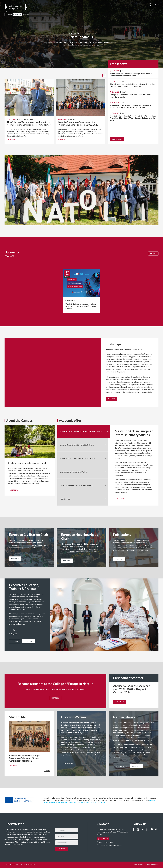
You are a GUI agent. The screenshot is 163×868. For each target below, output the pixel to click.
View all (153, 253)
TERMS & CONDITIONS (152, 865)
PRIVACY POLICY (138, 865)
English (155, 5)
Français (158, 5)
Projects (14, 633)
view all (47, 771)
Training (14, 630)
